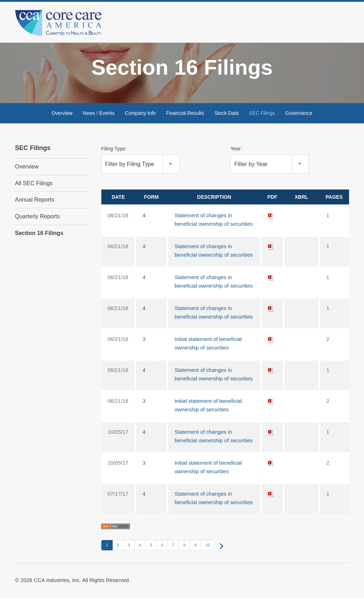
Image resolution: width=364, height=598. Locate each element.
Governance (299, 114)
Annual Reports (34, 201)
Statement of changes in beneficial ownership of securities (214, 221)
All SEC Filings (34, 185)
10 (208, 546)
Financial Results (185, 114)
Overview (62, 114)
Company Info (140, 114)
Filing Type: (114, 150)
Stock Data (226, 114)
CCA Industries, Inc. (57, 581)
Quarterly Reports (37, 218)
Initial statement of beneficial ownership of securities (208, 345)
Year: (236, 150)
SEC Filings (262, 114)
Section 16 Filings (39, 234)
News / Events (99, 114)
